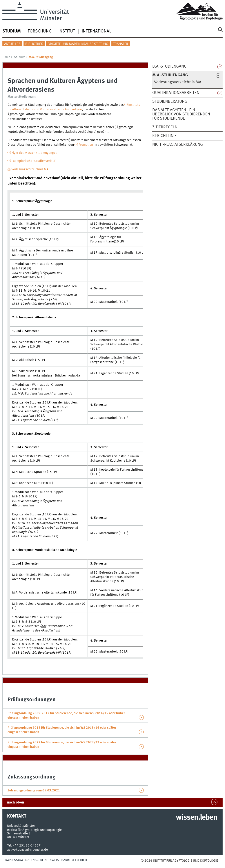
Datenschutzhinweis (42, 860)
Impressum (14, 860)
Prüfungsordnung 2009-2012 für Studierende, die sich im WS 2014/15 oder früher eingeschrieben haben (66, 716)
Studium (20, 57)
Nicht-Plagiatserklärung (178, 145)
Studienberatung (170, 102)
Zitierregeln (165, 127)
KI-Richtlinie (164, 136)
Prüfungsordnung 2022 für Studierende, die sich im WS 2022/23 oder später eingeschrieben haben (62, 745)
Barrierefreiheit (74, 860)
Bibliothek (34, 44)
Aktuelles (12, 44)
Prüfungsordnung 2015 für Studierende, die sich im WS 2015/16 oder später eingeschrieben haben (62, 730)
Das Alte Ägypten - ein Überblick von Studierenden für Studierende (181, 114)
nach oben (15, 803)
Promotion (86, 145)
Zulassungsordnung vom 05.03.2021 (34, 791)
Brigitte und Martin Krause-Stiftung (78, 44)
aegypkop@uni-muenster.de (27, 850)
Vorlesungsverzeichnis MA (178, 82)
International (96, 31)
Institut (67, 31)
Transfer (121, 44)
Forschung (40, 31)
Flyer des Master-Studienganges (34, 153)
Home (6, 57)
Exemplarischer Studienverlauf (33, 161)
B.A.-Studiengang (169, 66)
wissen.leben (197, 818)
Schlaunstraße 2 (19, 834)
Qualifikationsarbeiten (176, 93)
